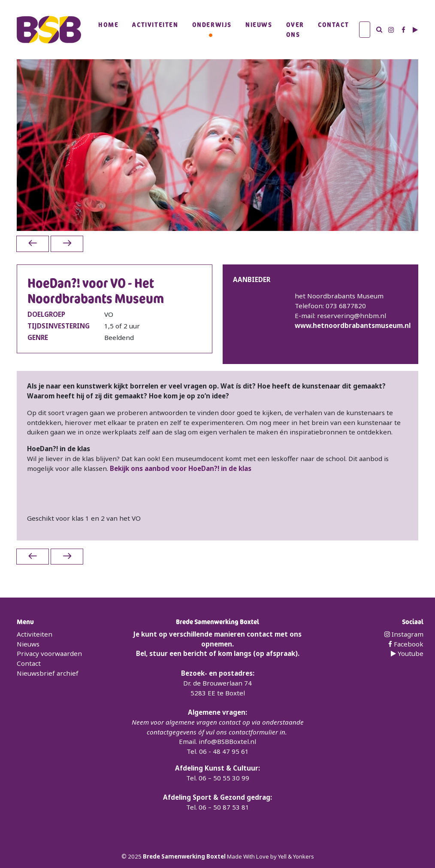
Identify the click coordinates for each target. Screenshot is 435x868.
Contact (333, 24)
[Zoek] (365, 30)
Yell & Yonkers (296, 856)
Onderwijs (212, 24)
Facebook (406, 644)
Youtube (407, 653)
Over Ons (295, 29)
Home (108, 24)
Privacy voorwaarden (49, 653)
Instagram (404, 634)
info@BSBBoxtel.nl (227, 741)
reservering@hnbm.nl (352, 316)
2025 (135, 856)
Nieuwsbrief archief (48, 673)
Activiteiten (155, 24)
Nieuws (259, 24)
